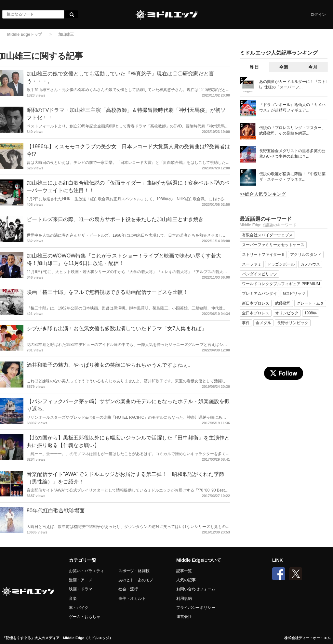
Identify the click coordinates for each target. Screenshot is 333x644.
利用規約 (184, 598)
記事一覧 (184, 571)
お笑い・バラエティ (87, 571)
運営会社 (184, 617)
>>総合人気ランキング (263, 194)
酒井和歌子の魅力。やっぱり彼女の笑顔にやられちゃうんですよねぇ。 (110, 365)
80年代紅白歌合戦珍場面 (56, 511)
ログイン (318, 15)
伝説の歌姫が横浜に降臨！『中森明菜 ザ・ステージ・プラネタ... (292, 177)
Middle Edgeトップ (25, 34)
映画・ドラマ (81, 589)
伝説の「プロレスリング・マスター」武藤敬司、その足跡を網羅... (292, 131)
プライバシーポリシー (196, 608)
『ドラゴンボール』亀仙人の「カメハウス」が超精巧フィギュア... (292, 107)
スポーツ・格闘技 (134, 571)
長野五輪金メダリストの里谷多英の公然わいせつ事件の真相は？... (292, 154)
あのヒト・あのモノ (136, 580)
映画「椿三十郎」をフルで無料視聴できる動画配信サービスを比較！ (107, 292)
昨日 (254, 67)
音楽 (73, 598)
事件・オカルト (132, 598)
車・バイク (79, 608)
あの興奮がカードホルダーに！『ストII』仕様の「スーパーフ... (293, 84)
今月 (313, 67)
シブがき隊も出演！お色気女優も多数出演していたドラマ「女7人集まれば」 (117, 329)
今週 (284, 67)
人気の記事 (186, 580)
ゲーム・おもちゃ (85, 617)
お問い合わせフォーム (196, 589)
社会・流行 (128, 589)
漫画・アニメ (81, 580)
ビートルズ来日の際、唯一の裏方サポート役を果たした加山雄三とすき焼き (115, 219)
